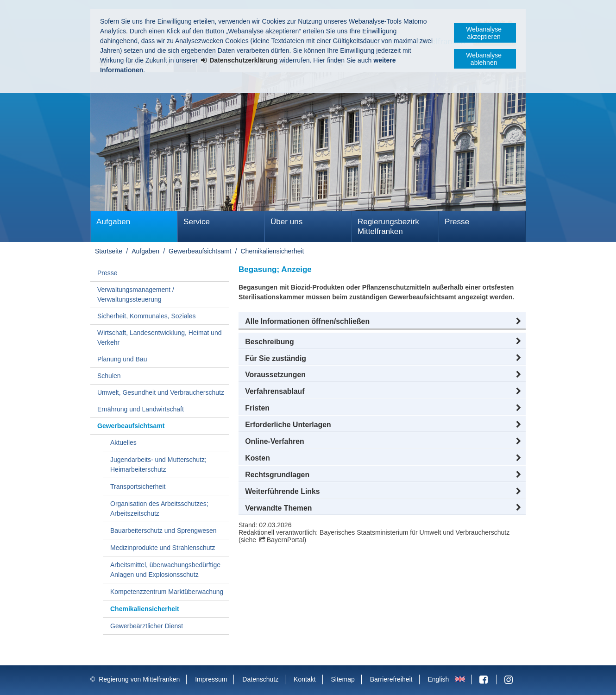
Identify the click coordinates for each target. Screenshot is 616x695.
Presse (457, 222)
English (438, 679)
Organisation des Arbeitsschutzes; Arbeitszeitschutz (159, 509)
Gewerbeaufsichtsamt (200, 251)
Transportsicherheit (138, 486)
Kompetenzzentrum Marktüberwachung (167, 592)
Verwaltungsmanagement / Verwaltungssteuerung (136, 294)
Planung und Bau (122, 359)
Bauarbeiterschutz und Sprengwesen (163, 531)
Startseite (109, 251)
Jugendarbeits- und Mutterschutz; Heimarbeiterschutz (158, 464)
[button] (382, 322)
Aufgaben (113, 222)
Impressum (211, 679)
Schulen (109, 376)
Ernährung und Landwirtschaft (141, 409)
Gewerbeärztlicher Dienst (147, 626)
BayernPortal (286, 540)
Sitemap (343, 679)
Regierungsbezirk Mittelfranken (388, 227)
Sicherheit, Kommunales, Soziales (146, 316)
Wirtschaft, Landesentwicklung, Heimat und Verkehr (159, 338)
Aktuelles (123, 442)
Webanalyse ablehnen (484, 59)
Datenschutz (260, 679)
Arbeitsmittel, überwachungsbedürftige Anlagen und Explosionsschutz (165, 570)
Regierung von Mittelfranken (139, 679)
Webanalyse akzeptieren (484, 33)
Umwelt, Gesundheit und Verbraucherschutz (161, 392)
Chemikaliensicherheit (273, 251)
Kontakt (305, 679)
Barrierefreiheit (391, 679)
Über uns (286, 222)
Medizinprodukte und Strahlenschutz (163, 548)
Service (197, 222)
